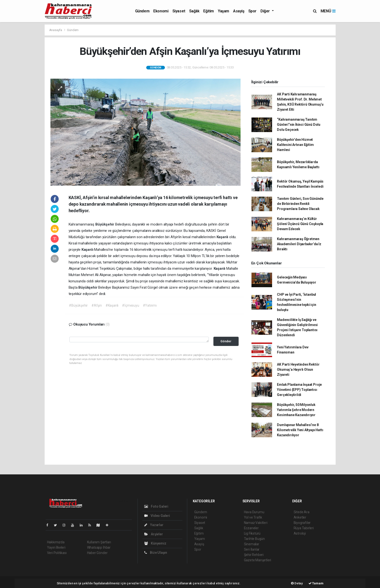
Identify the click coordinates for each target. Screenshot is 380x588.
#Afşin (97, 305)
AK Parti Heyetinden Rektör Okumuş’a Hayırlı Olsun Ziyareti (298, 370)
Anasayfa (56, 30)
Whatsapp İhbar (99, 547)
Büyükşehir (105, 224)
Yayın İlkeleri (56, 547)
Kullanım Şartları (99, 542)
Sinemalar (252, 544)
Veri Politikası (57, 553)
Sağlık (194, 11)
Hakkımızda (56, 542)
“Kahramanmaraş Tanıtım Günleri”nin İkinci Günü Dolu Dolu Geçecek (299, 125)
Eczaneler (251, 528)
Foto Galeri (156, 506)
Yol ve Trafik (253, 517)
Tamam (316, 583)
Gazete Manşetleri (258, 560)
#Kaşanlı (112, 305)
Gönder (226, 341)
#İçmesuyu (130, 305)
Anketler (300, 517)
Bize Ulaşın (156, 553)
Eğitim (209, 11)
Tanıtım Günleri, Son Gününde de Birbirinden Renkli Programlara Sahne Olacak (300, 204)
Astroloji (300, 533)
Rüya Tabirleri (304, 528)
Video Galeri (157, 516)
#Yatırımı (150, 305)
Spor (252, 11)
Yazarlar (154, 525)
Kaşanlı (223, 237)
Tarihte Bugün (255, 539)
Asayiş (239, 11)
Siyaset (179, 11)
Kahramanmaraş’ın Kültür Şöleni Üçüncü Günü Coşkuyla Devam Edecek (300, 224)
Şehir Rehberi (254, 555)
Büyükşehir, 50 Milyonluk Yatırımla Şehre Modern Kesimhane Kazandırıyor (296, 410)
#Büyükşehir (78, 305)
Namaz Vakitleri (256, 523)
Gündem (142, 11)
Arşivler (154, 534)
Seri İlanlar (252, 549)
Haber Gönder (97, 553)
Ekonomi (161, 11)
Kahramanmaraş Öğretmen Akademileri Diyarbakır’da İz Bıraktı (299, 244)
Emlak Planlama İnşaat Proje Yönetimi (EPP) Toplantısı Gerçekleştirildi (299, 390)
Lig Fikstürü (252, 533)
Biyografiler (302, 523)
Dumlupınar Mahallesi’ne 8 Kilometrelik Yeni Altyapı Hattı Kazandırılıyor (300, 430)
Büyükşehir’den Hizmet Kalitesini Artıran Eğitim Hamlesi (295, 145)
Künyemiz (155, 543)
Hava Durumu (254, 512)
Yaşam (223, 11)
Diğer (266, 11)
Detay (297, 583)
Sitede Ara (302, 512)
